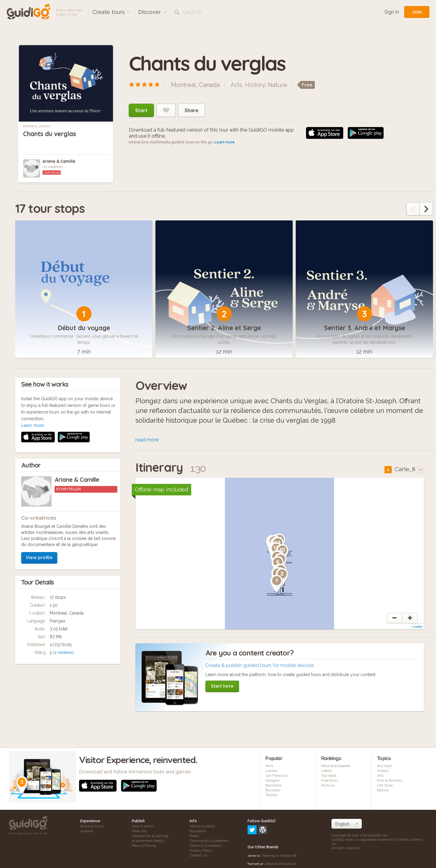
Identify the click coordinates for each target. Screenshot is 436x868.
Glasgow (273, 781)
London (271, 772)
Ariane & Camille (59, 161)
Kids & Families (389, 781)
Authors (87, 832)
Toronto (271, 796)
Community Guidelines (209, 842)
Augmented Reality (148, 842)
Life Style (385, 786)
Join (417, 12)
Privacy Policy (201, 851)
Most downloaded (336, 767)
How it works (143, 827)
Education (198, 832)
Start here (222, 687)
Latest (326, 772)
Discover (152, 12)
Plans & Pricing (144, 846)
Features (139, 832)
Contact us (198, 856)
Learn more (225, 142)
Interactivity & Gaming (150, 837)
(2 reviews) (63, 572)
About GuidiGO (202, 827)
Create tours (111, 12)
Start (141, 110)
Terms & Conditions (206, 846)
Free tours (330, 781)
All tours (328, 786)
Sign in (392, 12)
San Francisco (277, 776)
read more (147, 441)
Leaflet (417, 628)
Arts (236, 85)
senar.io (254, 830)
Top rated (329, 776)
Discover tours (92, 827)
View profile (39, 478)
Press (194, 837)
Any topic (385, 767)
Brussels (273, 791)
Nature (278, 85)
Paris (269, 767)
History (255, 85)
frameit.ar (255, 839)
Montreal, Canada (36, 126)
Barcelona (273, 786)
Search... (194, 12)
